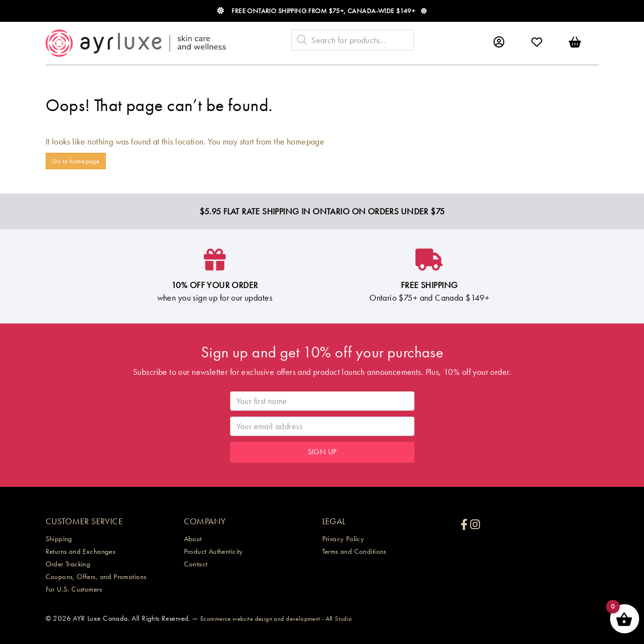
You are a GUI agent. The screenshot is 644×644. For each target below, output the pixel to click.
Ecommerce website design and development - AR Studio (276, 619)
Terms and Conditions (354, 551)
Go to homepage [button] (76, 161)
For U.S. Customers (74, 589)
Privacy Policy (343, 539)
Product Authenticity (214, 551)
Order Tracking (68, 564)
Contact (196, 564)
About (193, 539)
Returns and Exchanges (81, 551)
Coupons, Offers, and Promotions (96, 577)
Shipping (59, 539)
